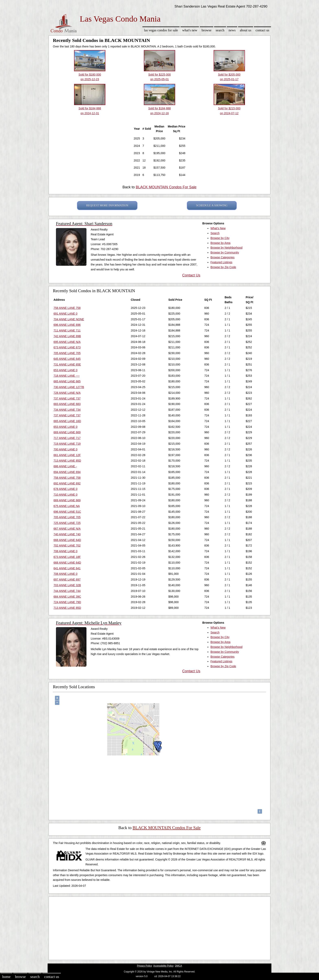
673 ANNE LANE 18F (67, 557)
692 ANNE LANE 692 (67, 483)
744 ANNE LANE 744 (67, 591)
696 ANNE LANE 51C (67, 512)
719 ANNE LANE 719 (67, 444)
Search (220, 30)
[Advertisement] (159, 927)
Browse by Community (225, 252)
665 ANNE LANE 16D (67, 421)
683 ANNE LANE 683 (67, 404)
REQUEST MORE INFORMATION (107, 206)
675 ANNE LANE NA (67, 506)
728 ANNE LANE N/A (67, 393)
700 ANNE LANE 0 (66, 449)
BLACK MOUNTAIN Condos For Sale (166, 187)
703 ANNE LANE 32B (67, 585)
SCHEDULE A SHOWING (212, 206)
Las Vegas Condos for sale (161, 30)
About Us (246, 30)
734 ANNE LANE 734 (67, 410)
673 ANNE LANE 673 (67, 347)
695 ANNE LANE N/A (67, 342)
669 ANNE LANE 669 (67, 432)
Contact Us (262, 30)
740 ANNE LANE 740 (67, 534)
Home (6, 977)
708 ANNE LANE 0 (66, 551)
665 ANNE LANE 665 (67, 381)
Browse (206, 30)
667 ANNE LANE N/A (67, 529)
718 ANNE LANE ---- (67, 376)
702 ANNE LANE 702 (67, 545)
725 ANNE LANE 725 (67, 523)
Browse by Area (221, 243)
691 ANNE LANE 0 (66, 314)
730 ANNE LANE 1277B (69, 387)
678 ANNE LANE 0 (66, 489)
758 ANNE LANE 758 (67, 308)
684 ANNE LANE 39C (67, 597)
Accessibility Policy (163, 966)
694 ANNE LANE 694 (67, 472)
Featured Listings (221, 262)
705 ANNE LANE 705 (67, 353)
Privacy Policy (144, 966)
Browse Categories (223, 257)
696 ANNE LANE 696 (67, 325)
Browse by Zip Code (223, 267)
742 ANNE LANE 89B (67, 336)
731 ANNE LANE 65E (67, 364)
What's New (190, 30)
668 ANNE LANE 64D (67, 540)
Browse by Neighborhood (227, 248)
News (232, 30)
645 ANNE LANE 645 (67, 359)
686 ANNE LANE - (65, 466)
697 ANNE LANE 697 (67, 579)
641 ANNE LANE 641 (67, 568)
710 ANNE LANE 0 (66, 495)
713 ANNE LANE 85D (67, 461)
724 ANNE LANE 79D (67, 602)
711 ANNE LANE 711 (67, 330)
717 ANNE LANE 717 (67, 438)
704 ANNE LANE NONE (69, 319)
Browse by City (220, 238)
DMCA (179, 966)
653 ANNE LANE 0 (66, 370)
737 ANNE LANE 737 (67, 398)
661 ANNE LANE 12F (67, 455)
